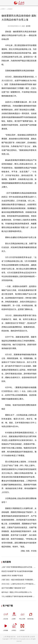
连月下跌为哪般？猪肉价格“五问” (14, 588)
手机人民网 (22, 615)
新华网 (28, 26)
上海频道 (10, 9)
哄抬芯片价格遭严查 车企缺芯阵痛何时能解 (17, 571)
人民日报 (6, 615)
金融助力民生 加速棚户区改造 (12, 576)
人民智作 (22, 627)
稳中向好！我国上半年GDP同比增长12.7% (17, 592)
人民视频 (6, 627)
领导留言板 (31, 615)
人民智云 (14, 627)
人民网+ (14, 615)
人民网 (2, 9)
